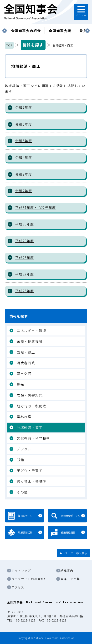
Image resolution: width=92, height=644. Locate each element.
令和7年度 (24, 107)
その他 (22, 492)
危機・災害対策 (30, 395)
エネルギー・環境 (32, 330)
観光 (20, 384)
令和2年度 (24, 191)
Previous (5, 31)
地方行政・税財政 (32, 406)
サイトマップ (21, 570)
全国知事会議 (60, 31)
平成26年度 (25, 291)
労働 (20, 460)
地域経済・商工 (30, 427)
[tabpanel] (26, 31)
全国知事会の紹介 (26, 31)
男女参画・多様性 (32, 481)
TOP (9, 45)
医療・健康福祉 (30, 341)
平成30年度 (25, 224)
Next (87, 31)
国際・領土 (26, 352)
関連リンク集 (70, 579)
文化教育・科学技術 (33, 438)
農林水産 (24, 417)
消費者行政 (26, 363)
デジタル (24, 449)
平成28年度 (25, 258)
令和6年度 (24, 124)
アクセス (18, 587)
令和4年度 (24, 157)
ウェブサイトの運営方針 (29, 579)
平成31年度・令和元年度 (36, 207)
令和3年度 (24, 174)
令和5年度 (24, 141)
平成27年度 (25, 274)
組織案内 (67, 570)
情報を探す (33, 45)
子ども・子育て (30, 470)
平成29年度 (25, 241)
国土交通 (24, 374)
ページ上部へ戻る (76, 553)
